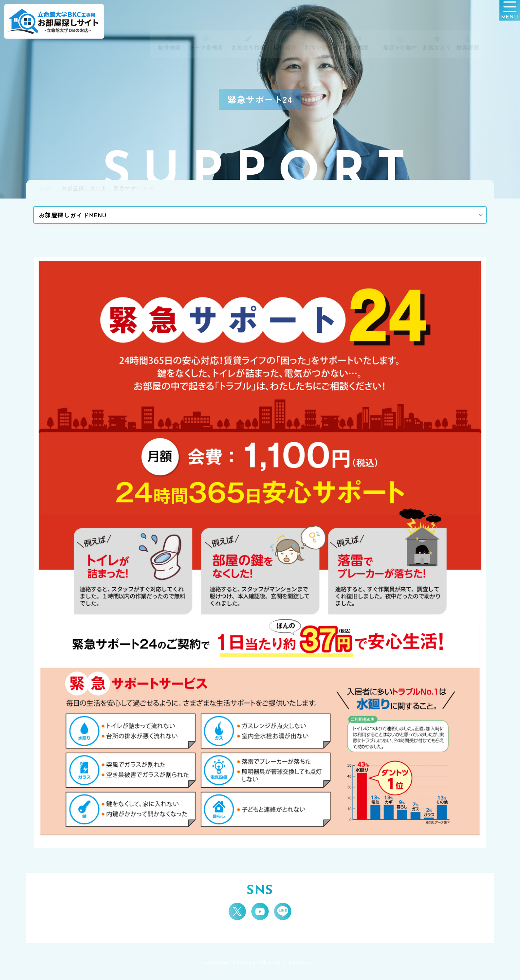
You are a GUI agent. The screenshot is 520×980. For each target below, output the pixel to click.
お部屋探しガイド (84, 188)
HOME (47, 188)
